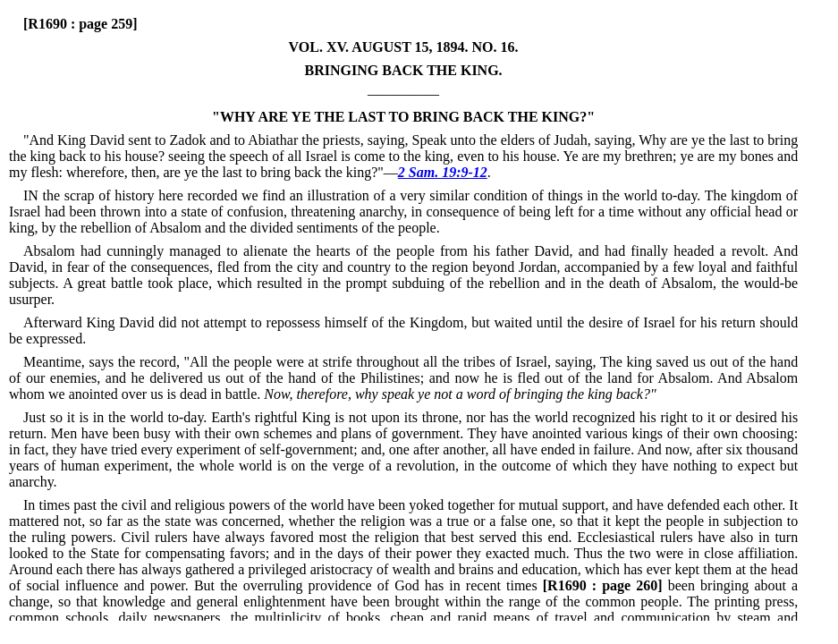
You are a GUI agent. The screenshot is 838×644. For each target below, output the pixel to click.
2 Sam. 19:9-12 (443, 172)
